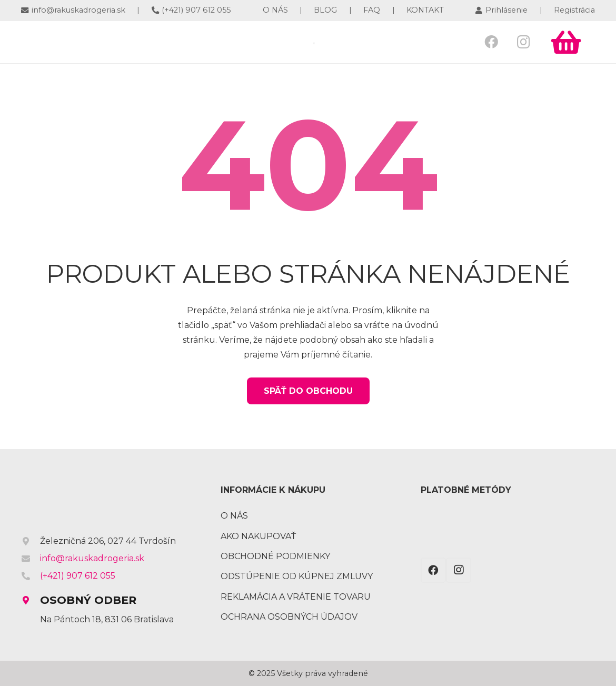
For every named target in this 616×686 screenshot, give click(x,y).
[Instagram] (524, 42)
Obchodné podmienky (275, 556)
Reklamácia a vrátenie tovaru (296, 597)
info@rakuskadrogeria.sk (92, 558)
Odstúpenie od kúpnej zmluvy (297, 576)
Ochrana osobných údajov (289, 617)
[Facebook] (491, 42)
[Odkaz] (94, 42)
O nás (234, 516)
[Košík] (566, 42)
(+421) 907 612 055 (78, 576)
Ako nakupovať (258, 536)
